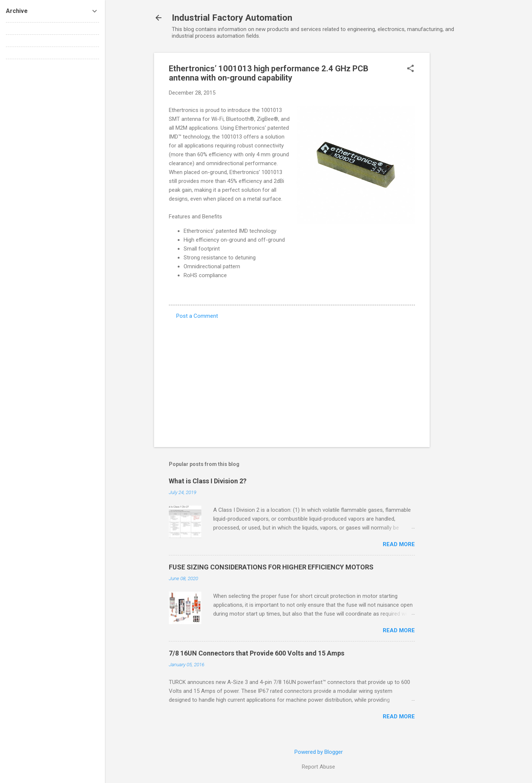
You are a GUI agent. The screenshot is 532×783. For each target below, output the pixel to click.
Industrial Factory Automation (232, 18)
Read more (399, 544)
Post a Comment (197, 316)
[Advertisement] (459, 164)
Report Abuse (318, 767)
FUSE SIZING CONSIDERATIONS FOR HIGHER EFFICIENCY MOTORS (271, 567)
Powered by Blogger (319, 752)
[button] (410, 69)
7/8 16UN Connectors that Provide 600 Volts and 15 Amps (257, 653)
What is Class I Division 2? (208, 481)
